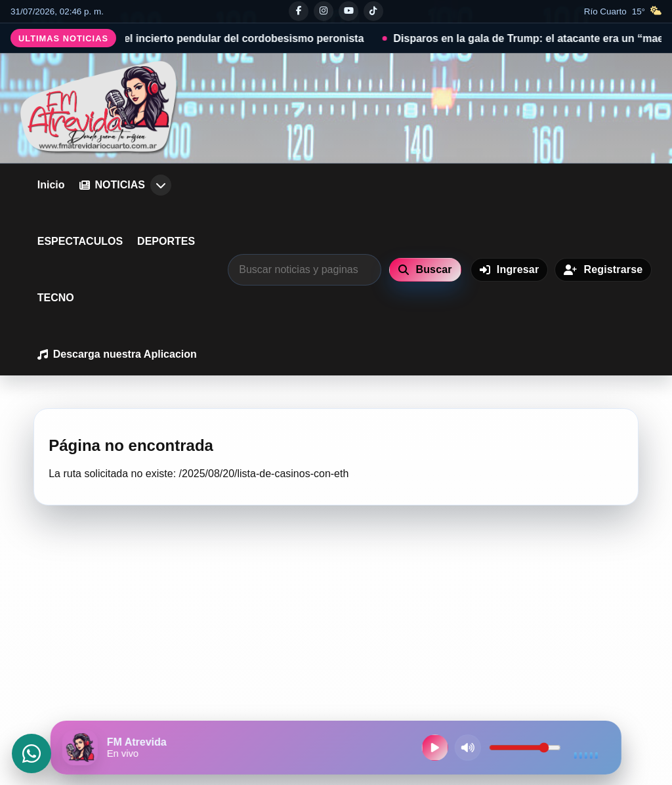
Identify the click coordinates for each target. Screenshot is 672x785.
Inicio (51, 185)
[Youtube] (348, 11)
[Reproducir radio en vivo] (435, 748)
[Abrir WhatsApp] (31, 753)
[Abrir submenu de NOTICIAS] (161, 185)
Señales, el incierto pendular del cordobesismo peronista (232, 38)
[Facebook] (299, 11)
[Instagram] (324, 11)
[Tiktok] (373, 11)
